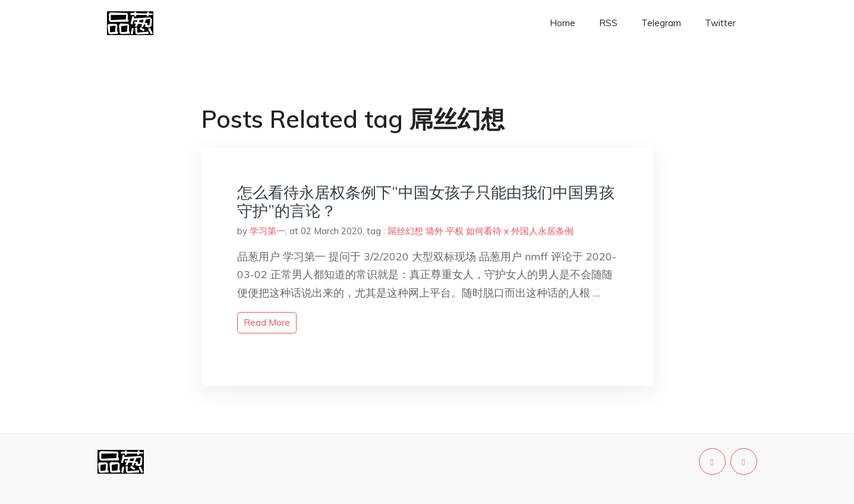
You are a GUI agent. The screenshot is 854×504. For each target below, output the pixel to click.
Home (562, 23)
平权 (455, 231)
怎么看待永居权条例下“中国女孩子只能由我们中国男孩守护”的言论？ (426, 201)
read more (267, 322)
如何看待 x (487, 231)
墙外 (434, 231)
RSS (608, 23)
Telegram (661, 23)
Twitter (720, 23)
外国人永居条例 (542, 231)
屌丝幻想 (405, 231)
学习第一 (267, 231)
